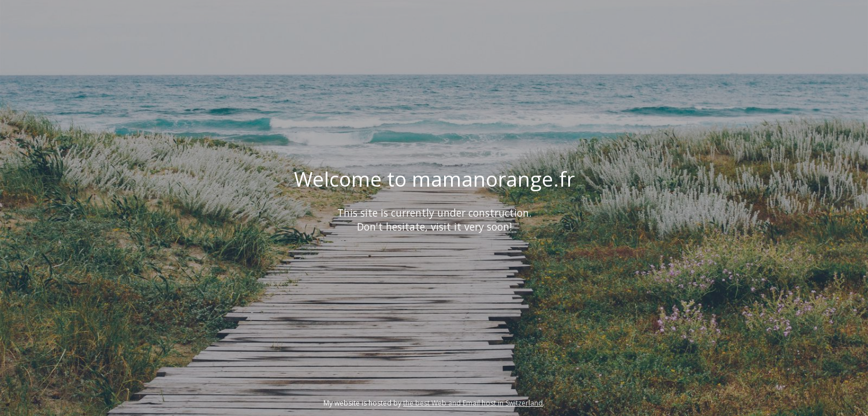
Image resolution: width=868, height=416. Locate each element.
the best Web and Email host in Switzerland (473, 403)
